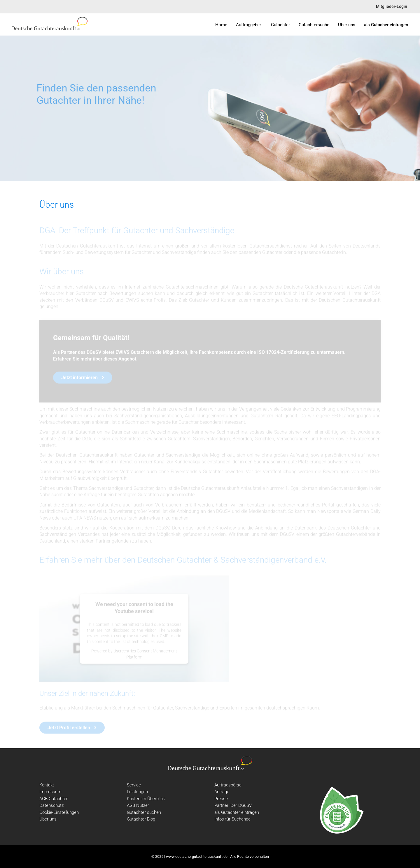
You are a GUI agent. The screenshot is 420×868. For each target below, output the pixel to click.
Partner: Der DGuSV (233, 805)
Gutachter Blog (141, 819)
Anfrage (222, 792)
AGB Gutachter (54, 799)
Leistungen (137, 792)
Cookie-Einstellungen (59, 812)
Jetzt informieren (83, 378)
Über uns (48, 819)
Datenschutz (51, 805)
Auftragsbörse (228, 785)
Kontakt (47, 785)
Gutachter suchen (144, 812)
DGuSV (94, 353)
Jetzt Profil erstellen (72, 728)
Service (134, 785)
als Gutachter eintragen (237, 812)
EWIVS (123, 353)
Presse (221, 799)
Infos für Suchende (232, 819)
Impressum (50, 792)
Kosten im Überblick (146, 799)
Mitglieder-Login (392, 7)
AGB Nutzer (138, 805)
